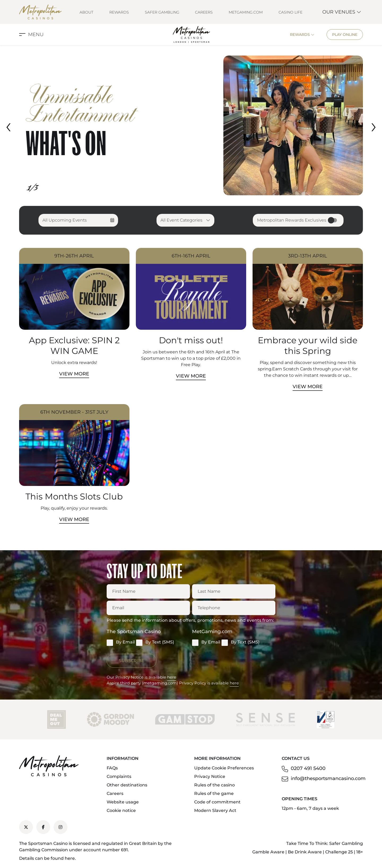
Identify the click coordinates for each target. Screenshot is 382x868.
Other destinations (127, 785)
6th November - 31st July (74, 412)
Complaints (119, 776)
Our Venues (342, 12)
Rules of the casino (214, 785)
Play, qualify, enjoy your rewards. (74, 508)
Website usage (123, 802)
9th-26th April (74, 256)
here (172, 677)
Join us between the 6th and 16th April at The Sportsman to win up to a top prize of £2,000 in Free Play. (191, 358)
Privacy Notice (210, 776)
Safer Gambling (162, 12)
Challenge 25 (339, 852)
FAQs (112, 768)
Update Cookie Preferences (224, 768)
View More (74, 374)
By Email (121, 642)
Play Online (345, 35)
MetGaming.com (246, 12)
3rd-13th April (308, 256)
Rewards (119, 12)
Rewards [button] (302, 35)
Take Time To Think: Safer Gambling (325, 843)
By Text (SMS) (155, 642)
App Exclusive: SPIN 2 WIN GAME (74, 346)
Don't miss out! (191, 340)
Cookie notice (121, 810)
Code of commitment (217, 802)
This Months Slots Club (74, 496)
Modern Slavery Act (215, 810)
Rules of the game (214, 793)
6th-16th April (191, 256)
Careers (204, 12)
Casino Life (290, 12)
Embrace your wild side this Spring (308, 346)
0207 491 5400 (308, 768)
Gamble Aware (268, 852)
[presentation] (8, 125)
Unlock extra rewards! (74, 363)
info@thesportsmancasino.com (328, 778)
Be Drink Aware (305, 852)
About (86, 12)
